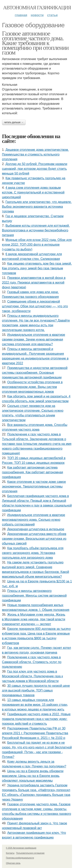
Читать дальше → (14, 122)
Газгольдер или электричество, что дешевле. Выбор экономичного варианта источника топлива (37, 207)
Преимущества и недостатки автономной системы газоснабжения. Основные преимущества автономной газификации (35, 373)
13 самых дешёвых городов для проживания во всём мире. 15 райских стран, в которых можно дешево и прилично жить (35, 705)
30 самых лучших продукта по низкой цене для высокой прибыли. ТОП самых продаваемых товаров (36, 690)
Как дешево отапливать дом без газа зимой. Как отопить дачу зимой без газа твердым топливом (37, 268)
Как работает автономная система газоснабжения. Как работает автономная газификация (33, 472)
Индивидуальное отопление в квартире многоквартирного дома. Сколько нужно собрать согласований (34, 520)
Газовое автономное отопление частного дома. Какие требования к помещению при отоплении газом (35, 43)
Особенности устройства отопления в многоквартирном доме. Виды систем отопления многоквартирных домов (32, 387)
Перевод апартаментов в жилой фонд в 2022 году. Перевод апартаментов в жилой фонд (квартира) (34, 283)
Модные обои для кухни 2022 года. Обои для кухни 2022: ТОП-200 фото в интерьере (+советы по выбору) (37, 245)
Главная (21, 15)
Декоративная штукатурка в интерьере (36, 529)
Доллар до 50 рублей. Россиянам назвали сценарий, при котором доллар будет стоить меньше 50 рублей (35, 169)
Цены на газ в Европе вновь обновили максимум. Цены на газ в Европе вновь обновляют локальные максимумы (33, 776)
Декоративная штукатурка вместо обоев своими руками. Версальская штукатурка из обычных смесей (34, 539)
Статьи (52, 15)
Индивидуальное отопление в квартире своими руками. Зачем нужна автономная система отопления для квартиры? (34, 339)
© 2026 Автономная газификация (21, 848)
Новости (37, 15)
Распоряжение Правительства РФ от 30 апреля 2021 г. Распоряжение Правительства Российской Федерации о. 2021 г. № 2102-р (35, 733)
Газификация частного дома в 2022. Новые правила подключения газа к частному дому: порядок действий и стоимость (36, 719)
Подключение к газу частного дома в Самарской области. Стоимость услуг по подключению (32, 662)
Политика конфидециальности (20, 858)
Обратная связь (13, 863)
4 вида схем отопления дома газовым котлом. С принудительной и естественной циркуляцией (33, 192)
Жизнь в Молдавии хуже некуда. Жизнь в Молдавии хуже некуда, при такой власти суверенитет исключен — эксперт (34, 619)
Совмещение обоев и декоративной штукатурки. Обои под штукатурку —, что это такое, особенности (35, 306)
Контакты (10, 853)
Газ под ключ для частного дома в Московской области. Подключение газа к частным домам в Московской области (32, 676)
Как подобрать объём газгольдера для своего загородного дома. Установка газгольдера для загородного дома (33, 553)
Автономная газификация (37, 8)
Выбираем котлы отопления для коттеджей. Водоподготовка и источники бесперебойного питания (36, 230)
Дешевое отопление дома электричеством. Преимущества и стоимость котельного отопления (35, 154)
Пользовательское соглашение (30, 853)
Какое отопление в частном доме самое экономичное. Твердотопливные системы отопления (34, 486)
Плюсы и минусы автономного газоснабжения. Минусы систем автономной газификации (34, 596)
